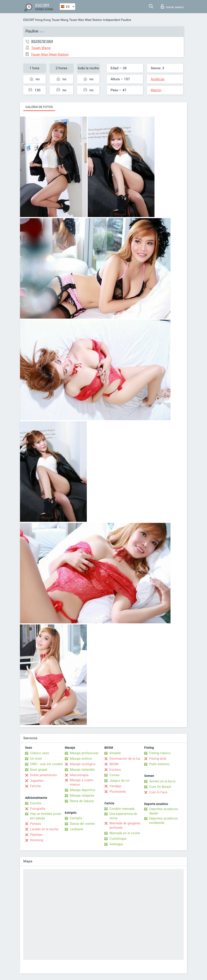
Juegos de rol (119, 781)
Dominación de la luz (125, 759)
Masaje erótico (81, 759)
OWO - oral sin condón (46, 764)
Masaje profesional (84, 753)
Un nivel (36, 759)
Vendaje (115, 786)
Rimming (37, 840)
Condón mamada (122, 809)
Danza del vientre (82, 824)
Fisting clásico (160, 753)
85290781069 (42, 41)
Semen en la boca (162, 781)
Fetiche (35, 786)
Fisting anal (158, 759)
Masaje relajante (82, 796)
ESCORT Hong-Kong (37, 20)
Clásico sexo (40, 753)
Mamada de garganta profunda (125, 825)
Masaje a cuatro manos (82, 782)
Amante (115, 753)
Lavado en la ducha (44, 829)
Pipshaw (36, 835)
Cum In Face (158, 792)
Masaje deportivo (83, 790)
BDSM (114, 764)
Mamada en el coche (125, 833)
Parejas (36, 824)
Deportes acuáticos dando (164, 811)
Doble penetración (44, 775)
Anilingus (116, 844)
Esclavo (115, 770)
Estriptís (76, 818)
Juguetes (37, 781)
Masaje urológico (83, 764)
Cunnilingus (118, 839)
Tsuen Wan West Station (86, 20)
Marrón (156, 90)
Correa (114, 775)
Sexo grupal (39, 770)
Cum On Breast (160, 787)
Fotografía (38, 809)
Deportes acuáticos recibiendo (164, 821)
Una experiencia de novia (123, 816)
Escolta (36, 803)
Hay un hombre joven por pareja (46, 816)
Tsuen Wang (60, 20)
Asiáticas (158, 79)
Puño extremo (159, 764)
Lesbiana (76, 829)
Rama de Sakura (82, 801)
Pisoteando (118, 792)
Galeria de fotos (39, 107)
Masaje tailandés (82, 770)
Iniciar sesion (172, 6)
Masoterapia (79, 775)
